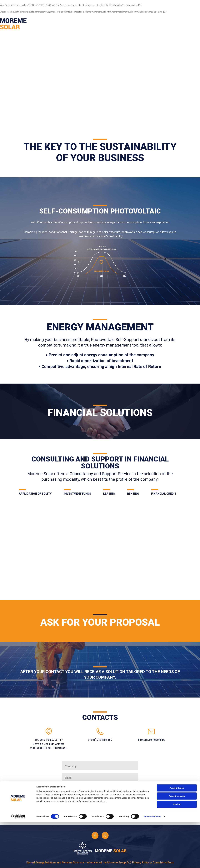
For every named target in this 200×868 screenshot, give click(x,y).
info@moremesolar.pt (151, 740)
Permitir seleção (177, 842)
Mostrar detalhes (152, 863)
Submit (100, 810)
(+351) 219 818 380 (100, 740)
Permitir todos (177, 834)
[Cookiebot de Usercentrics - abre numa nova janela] (18, 863)
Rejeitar (177, 850)
